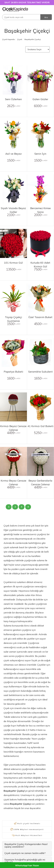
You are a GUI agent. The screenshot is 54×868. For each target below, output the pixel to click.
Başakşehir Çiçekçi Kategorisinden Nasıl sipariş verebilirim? (26, 845)
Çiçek (20, 39)
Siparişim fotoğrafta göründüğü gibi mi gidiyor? (25, 861)
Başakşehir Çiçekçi (27, 31)
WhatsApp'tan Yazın (27, 865)
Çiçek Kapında (8, 39)
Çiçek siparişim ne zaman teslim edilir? (25, 853)
